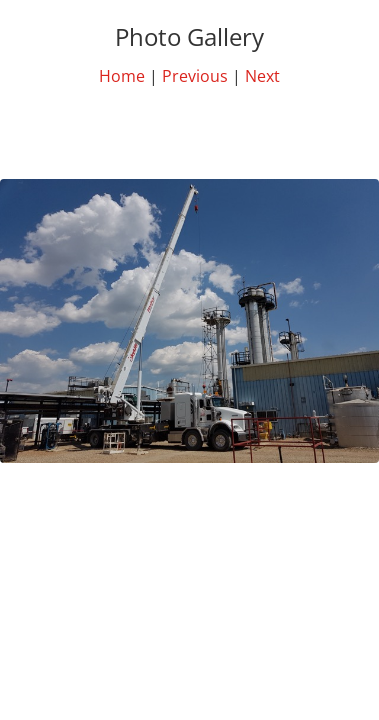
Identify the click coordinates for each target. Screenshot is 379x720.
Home (122, 76)
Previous (195, 76)
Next (262, 76)
